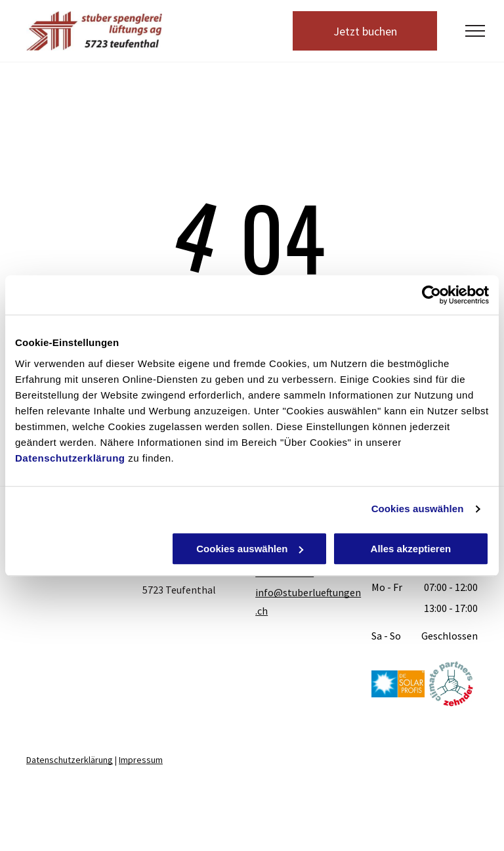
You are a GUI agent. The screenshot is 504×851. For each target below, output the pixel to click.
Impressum (141, 760)
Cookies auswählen (418, 509)
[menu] (475, 31)
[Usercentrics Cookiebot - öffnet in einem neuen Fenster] (431, 295)
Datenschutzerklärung (70, 458)
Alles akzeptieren (411, 549)
